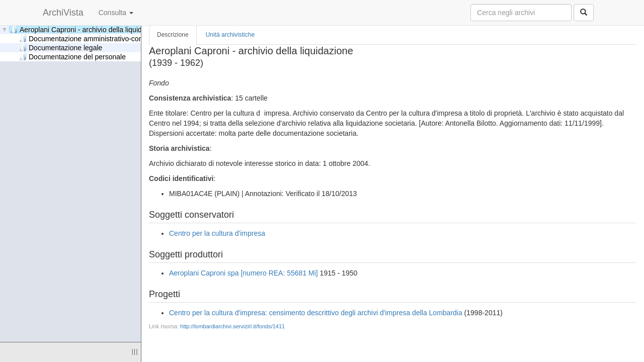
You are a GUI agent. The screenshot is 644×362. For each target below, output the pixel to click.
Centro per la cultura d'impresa (217, 233)
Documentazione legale (61, 48)
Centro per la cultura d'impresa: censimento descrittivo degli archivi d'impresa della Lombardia (316, 313)
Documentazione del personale (72, 57)
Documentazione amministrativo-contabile (89, 38)
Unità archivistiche (230, 35)
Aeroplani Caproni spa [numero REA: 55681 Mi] (244, 273)
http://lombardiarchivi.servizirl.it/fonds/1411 (232, 326)
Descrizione (173, 35)
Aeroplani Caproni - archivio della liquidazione (86, 29)
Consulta (116, 13)
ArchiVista (63, 13)
